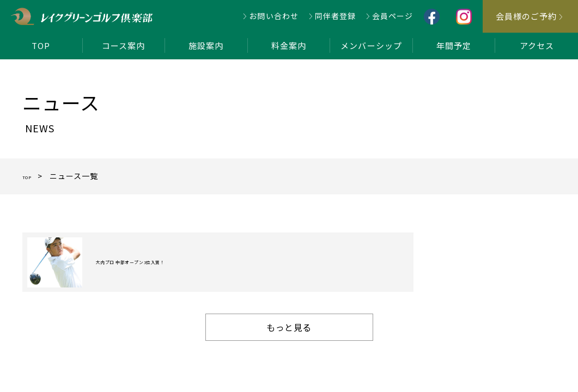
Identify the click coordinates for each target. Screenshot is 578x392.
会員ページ (393, 16)
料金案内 (289, 45)
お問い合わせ (273, 16)
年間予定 (454, 45)
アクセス (537, 45)
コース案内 (123, 45)
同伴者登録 (335, 16)
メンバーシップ (371, 45)
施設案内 (206, 45)
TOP (41, 45)
